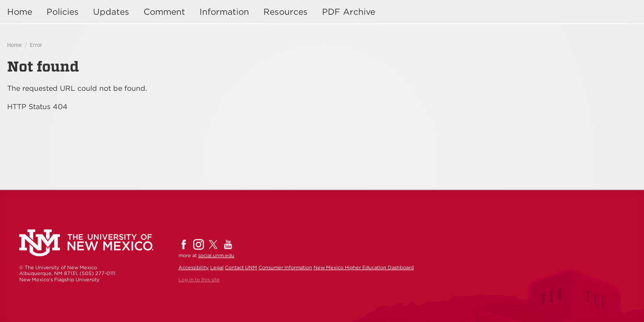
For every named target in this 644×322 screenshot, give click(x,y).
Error (36, 45)
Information (224, 12)
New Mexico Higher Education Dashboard (364, 267)
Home (20, 12)
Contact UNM (241, 267)
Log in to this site (199, 280)
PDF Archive (349, 12)
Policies (63, 12)
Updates (111, 12)
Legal (217, 267)
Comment (164, 12)
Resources (286, 12)
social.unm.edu (216, 255)
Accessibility (194, 267)
